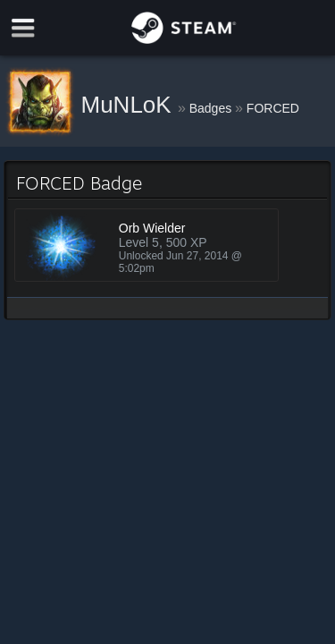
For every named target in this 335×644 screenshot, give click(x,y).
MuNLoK (130, 105)
